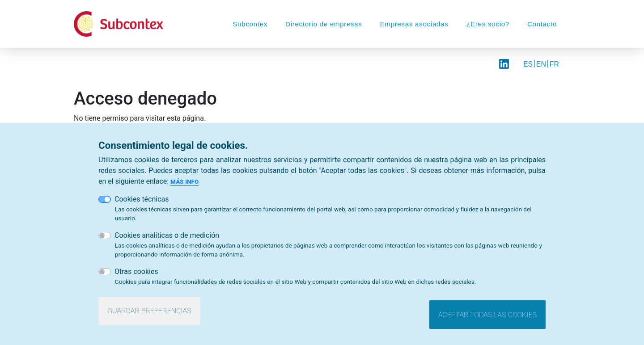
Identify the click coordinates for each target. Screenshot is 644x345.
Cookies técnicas (142, 201)
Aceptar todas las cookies (487, 317)
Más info (184, 184)
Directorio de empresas (324, 24)
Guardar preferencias (149, 313)
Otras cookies (136, 274)
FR (554, 64)
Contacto (542, 24)
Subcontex (250, 24)
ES (528, 64)
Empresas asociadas (414, 24)
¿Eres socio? (488, 24)
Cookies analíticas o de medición (167, 238)
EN (541, 64)
